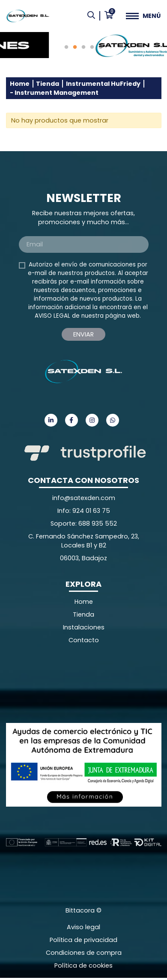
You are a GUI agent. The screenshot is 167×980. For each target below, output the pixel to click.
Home (20, 84)
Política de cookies (83, 965)
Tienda (48, 84)
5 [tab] (101, 47)
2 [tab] (75, 47)
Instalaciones (84, 627)
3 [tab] (83, 47)
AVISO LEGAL (52, 316)
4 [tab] (92, 47)
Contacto (84, 640)
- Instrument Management (54, 93)
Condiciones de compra (84, 953)
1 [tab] (66, 47)
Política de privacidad (83, 940)
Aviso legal (83, 927)
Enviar (83, 334)
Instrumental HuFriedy (103, 84)
